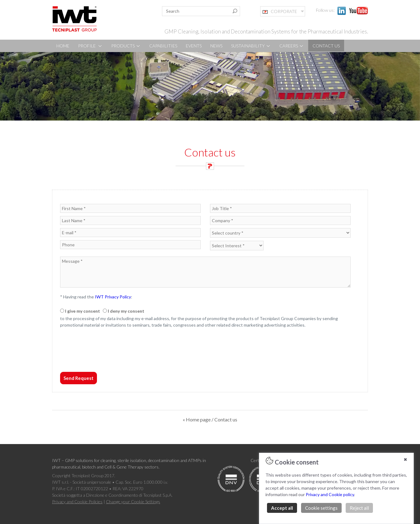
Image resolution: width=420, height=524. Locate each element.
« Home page (197, 419)
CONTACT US (326, 46)
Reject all (359, 508)
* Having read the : (96, 297)
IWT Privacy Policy (113, 297)
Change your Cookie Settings (133, 502)
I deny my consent (126, 311)
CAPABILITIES (163, 46)
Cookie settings (321, 508)
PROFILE (90, 46)
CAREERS (292, 46)
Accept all (282, 508)
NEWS (216, 46)
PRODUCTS (126, 46)
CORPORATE (280, 11)
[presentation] (107, 357)
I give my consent (83, 311)
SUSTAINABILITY (251, 46)
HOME (63, 46)
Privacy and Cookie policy (330, 494)
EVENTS (194, 46)
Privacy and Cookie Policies (77, 502)
